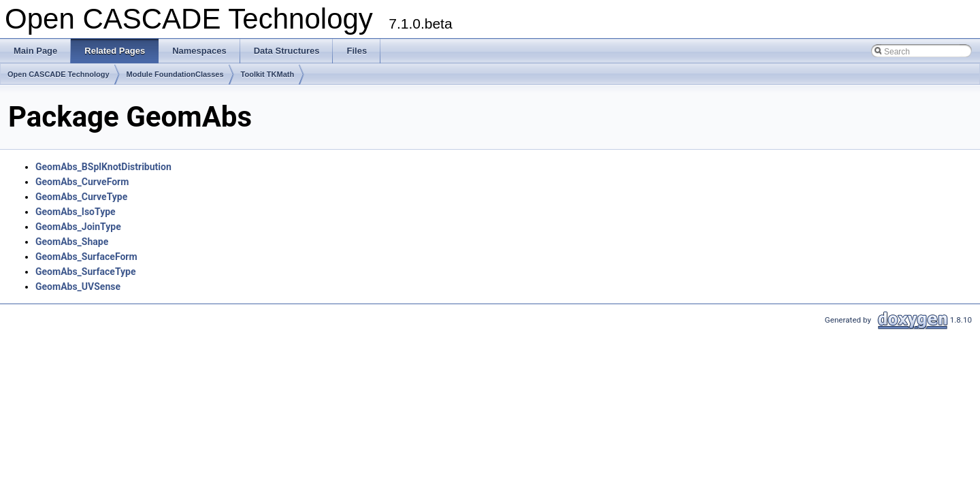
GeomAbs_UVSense (78, 287)
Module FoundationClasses (175, 74)
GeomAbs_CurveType (81, 197)
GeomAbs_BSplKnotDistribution (103, 167)
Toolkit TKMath (268, 74)
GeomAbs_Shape (72, 242)
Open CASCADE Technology (59, 74)
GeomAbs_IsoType (76, 212)
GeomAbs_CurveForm (82, 182)
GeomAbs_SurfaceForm (86, 257)
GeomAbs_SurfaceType (86, 272)
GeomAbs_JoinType (78, 227)
